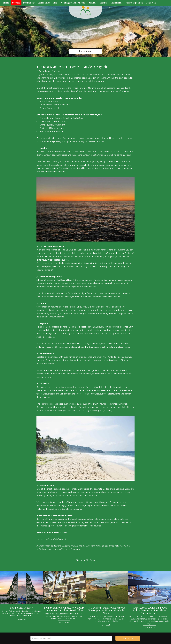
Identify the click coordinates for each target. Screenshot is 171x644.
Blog (55, 3)
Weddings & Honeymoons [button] (73, 3)
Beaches (103, 3)
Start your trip (128, 638)
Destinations (29, 3)
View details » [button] (21, 619)
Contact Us (151, 3)
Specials (16, 3)
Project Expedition (134, 3)
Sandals (93, 3)
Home (6, 3)
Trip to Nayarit (85, 51)
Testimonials (116, 3)
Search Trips (44, 3)
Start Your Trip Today (86, 560)
